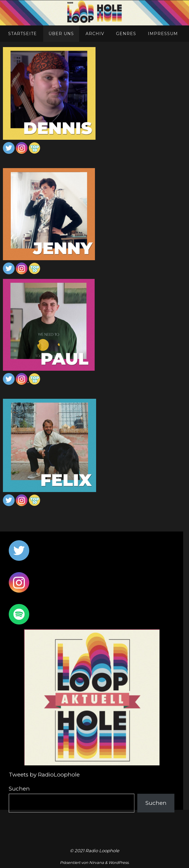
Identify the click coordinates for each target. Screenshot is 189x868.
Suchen (19, 789)
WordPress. (119, 862)
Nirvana (97, 862)
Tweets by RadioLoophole (44, 775)
